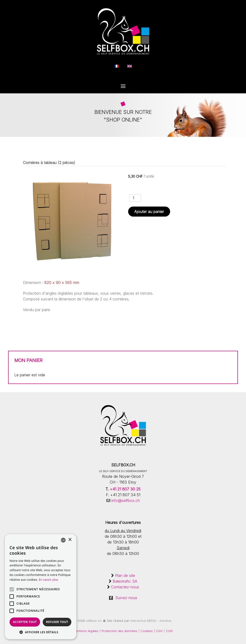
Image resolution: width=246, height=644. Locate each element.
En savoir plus (49, 580)
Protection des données (120, 631)
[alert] (41, 587)
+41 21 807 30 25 (125, 489)
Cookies (147, 631)
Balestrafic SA (125, 581)
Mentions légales (86, 631)
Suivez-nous (123, 598)
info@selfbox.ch (125, 500)
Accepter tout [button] (25, 622)
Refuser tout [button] (57, 622)
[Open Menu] (123, 87)
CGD (169, 631)
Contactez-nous (125, 587)
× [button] (70, 540)
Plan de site (125, 575)
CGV (160, 631)
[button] (41, 632)
